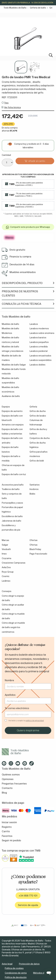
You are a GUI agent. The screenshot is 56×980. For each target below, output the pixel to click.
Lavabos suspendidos (41, 360)
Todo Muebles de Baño (15, 8)
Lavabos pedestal (39, 351)
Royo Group (8, 572)
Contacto (7, 788)
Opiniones (8, 779)
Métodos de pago (42, 973)
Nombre (9, 680)
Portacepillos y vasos (12, 503)
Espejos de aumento (12, 411)
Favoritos (7, 836)
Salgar (5, 545)
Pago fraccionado (38, 554)
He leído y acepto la (26, 721)
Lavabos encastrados (40, 356)
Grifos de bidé (37, 461)
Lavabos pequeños (39, 342)
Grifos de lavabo (38, 416)
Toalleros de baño (11, 489)
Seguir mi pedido (11, 840)
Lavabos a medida (39, 347)
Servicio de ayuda (28, 905)
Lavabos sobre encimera (42, 333)
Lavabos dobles (37, 365)
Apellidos (10, 695)
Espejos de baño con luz (14, 474)
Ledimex (6, 581)
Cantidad (6, 155)
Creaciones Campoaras (14, 563)
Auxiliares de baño (11, 396)
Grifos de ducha (38, 411)
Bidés (32, 494)
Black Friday (35, 549)
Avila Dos (6, 567)
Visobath (6, 549)
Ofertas (34, 545)
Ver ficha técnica (12, 107)
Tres (6, 103)
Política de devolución (16, 977)
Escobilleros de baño (12, 516)
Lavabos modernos (39, 328)
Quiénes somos (11, 775)
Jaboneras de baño (11, 521)
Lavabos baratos (38, 338)
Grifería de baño (38, 8)
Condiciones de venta (16, 973)
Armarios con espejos (13, 425)
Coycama (6, 558)
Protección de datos (29, 964)
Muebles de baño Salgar (14, 365)
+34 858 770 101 (28, 896)
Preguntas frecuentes (14, 784)
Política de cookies (14, 968)
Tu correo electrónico (17, 708)
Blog (4, 793)
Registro (7, 827)
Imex (4, 554)
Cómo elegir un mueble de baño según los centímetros (13, 627)
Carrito (6, 831)
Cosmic (6, 576)
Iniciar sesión (9, 822)
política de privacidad (35, 721)
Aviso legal (7, 964)
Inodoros (34, 489)
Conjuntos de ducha (40, 438)
